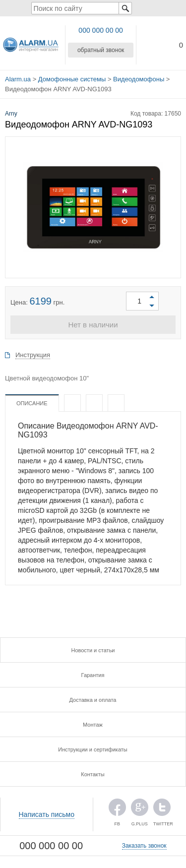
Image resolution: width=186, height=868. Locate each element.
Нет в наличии (93, 325)
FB (117, 810)
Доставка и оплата (93, 700)
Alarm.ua (18, 79)
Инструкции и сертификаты (93, 749)
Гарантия (93, 675)
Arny (11, 114)
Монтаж (93, 725)
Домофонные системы (72, 79)
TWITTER (162, 810)
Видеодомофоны (139, 79)
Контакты (93, 774)
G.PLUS (140, 810)
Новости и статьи (93, 650)
